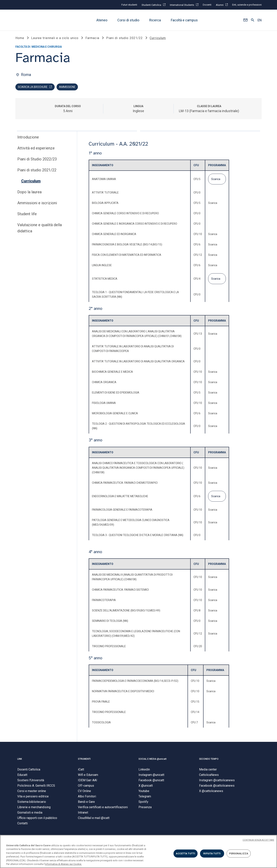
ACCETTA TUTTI (185, 853)
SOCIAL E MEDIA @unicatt (153, 760)
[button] (245, 20)
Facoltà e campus (184, 20)
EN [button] (260, 20)
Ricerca (155, 20)
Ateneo (102, 20)
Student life (27, 215)
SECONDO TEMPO (209, 760)
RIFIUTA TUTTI (212, 853)
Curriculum (31, 182)
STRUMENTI (84, 760)
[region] (138, 851)
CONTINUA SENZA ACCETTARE (258, 840)
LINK (20, 760)
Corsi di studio (128, 20)
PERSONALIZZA (239, 853)
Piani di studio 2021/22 (37, 171)
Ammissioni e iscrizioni (37, 204)
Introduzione (28, 138)
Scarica (216, 180)
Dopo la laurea (29, 193)
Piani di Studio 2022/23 (37, 160)
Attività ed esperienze (36, 149)
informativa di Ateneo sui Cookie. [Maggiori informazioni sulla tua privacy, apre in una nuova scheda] (63, 864)
